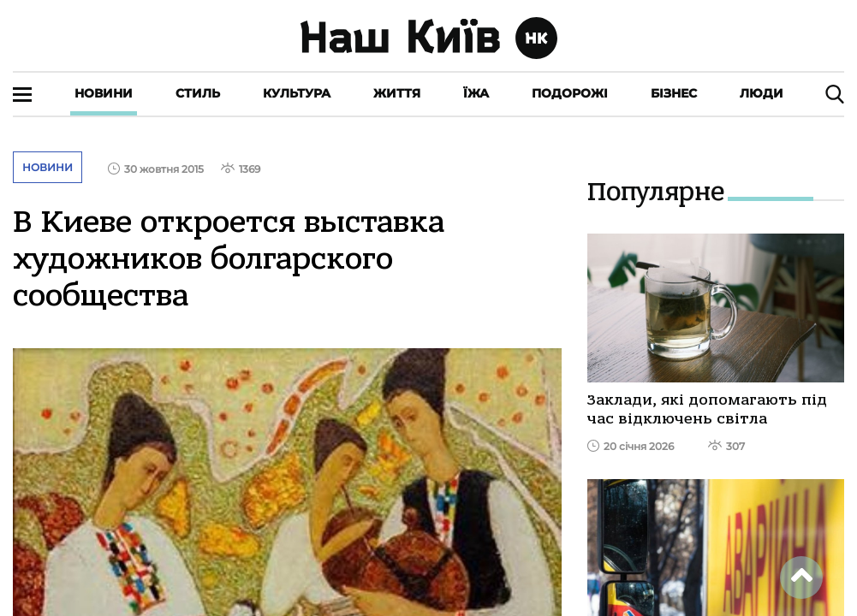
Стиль (198, 93)
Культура (297, 93)
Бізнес (674, 93)
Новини (104, 93)
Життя (397, 93)
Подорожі (570, 93)
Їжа (476, 93)
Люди (762, 93)
